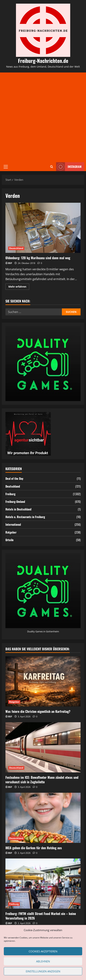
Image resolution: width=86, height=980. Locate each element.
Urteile (10, 540)
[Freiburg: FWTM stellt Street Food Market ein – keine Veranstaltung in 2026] (43, 884)
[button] (6, 167)
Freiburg (10, 494)
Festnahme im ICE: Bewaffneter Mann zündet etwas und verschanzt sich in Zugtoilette (42, 780)
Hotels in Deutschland (18, 509)
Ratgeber (11, 532)
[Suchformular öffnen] (52, 167)
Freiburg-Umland (15, 502)
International (13, 524)
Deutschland (16, 248)
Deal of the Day (14, 478)
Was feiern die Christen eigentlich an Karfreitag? (38, 711)
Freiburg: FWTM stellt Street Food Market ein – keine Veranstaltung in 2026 (41, 916)
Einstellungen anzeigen (43, 971)
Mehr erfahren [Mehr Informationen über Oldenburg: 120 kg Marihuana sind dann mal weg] (19, 287)
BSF (10, 263)
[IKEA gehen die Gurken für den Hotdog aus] (43, 818)
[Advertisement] (43, 117)
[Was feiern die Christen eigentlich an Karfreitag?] (43, 681)
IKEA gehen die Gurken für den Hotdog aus (34, 848)
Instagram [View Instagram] (69, 167)
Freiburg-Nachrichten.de (43, 61)
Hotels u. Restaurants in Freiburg (25, 517)
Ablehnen (43, 961)
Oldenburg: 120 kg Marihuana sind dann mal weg (43, 228)
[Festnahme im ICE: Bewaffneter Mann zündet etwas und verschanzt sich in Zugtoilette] (43, 747)
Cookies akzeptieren (43, 951)
